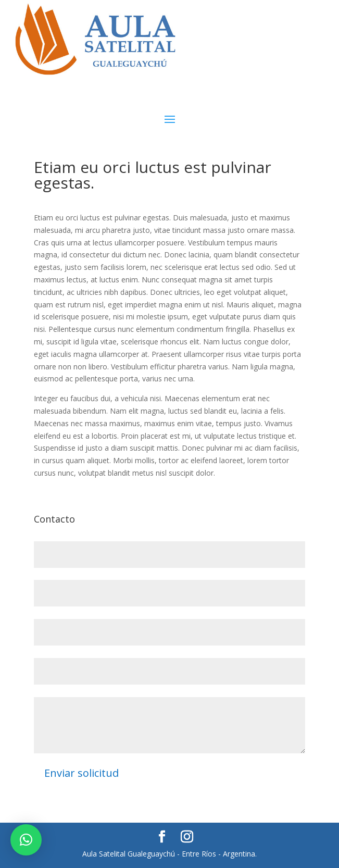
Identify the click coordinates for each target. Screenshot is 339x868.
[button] (26, 840)
